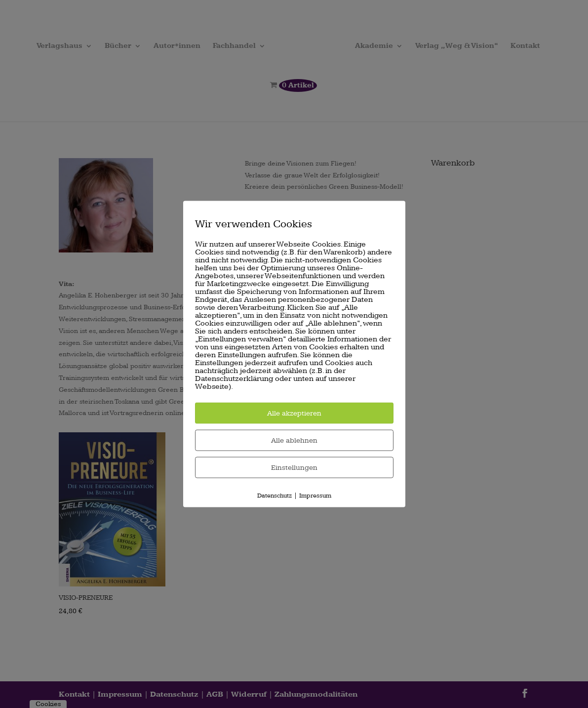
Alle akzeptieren (294, 413)
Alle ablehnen (294, 440)
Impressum (315, 495)
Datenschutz (274, 495)
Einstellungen (294, 467)
